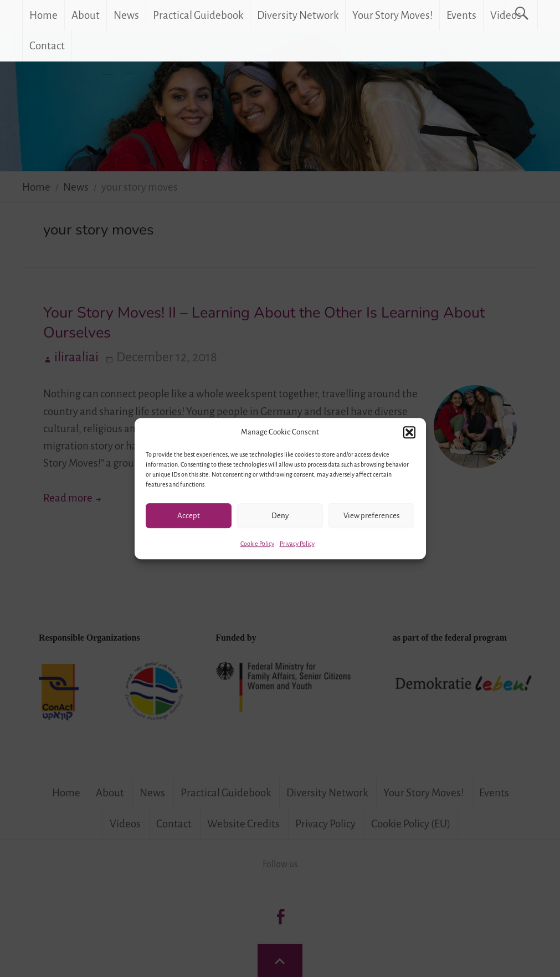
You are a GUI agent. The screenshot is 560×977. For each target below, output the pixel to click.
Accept (189, 516)
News (126, 15)
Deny (280, 516)
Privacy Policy (297, 544)
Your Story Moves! (392, 15)
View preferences (372, 516)
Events (461, 15)
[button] (409, 432)
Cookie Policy (257, 544)
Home (43, 15)
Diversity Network (298, 15)
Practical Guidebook (198, 15)
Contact (47, 46)
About (86, 15)
